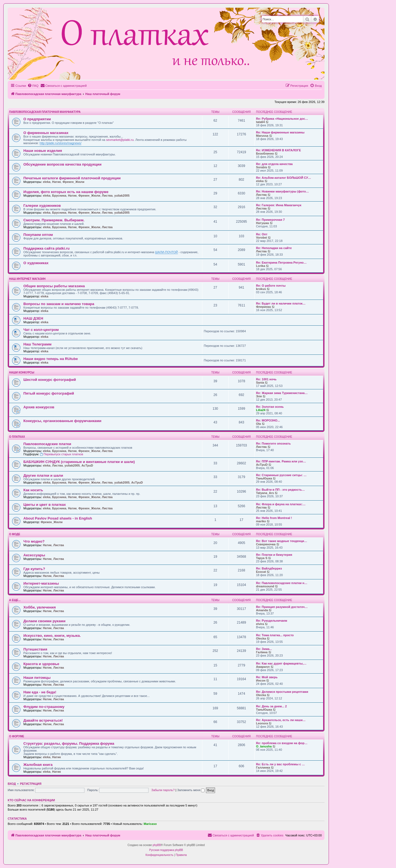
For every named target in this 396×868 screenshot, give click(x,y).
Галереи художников (42, 206)
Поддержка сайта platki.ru (46, 248)
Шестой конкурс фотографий (50, 380)
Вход (12, 784)
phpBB (157, 845)
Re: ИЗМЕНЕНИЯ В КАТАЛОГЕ (278, 150)
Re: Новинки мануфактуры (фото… (282, 191)
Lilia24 (261, 410)
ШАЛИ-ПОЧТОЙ (167, 252)
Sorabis (262, 167)
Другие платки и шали (43, 475)
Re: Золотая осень (270, 407)
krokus (261, 289)
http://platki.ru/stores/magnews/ (61, 143)
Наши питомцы (37, 678)
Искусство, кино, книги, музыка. (52, 636)
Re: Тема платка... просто (275, 635)
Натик (57, 182)
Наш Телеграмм (37, 344)
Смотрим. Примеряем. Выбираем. (54, 220)
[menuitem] (33, 86)
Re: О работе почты (271, 286)
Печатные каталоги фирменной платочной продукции (72, 178)
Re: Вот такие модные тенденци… (282, 541)
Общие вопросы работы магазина (54, 286)
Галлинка (263, 767)
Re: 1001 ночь (266, 379)
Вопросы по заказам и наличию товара (59, 304)
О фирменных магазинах (46, 133)
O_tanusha (264, 746)
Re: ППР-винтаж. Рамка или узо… (281, 461)
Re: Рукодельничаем (272, 621)
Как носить (33, 490)
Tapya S (262, 558)
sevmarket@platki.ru (120, 140)
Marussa (262, 136)
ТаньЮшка (264, 478)
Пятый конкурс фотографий (49, 393)
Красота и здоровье (41, 664)
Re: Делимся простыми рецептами (282, 692)
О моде (15, 534)
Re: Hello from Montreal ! (274, 518)
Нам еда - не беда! (40, 692)
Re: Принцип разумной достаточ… (282, 607)
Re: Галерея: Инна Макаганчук (279, 205)
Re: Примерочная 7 (270, 220)
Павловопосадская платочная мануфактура (45, 112)
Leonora (262, 723)
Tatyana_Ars (265, 493)
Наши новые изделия (43, 151)
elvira (260, 624)
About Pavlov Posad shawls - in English (58, 518)
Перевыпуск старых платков (61, 454)
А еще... (15, 600)
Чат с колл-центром (41, 330)
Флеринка (263, 307)
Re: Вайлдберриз (269, 568)
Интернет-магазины (41, 583)
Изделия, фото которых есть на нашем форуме (66, 192)
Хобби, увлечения (40, 607)
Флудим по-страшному (44, 707)
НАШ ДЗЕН (33, 318)
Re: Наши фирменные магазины (280, 132)
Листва (107, 196)
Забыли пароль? (163, 790)
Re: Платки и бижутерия (274, 555)
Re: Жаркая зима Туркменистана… (282, 393)
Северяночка (266, 544)
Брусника (59, 196)
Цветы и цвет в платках (45, 505)
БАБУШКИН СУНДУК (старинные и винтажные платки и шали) (79, 462)
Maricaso (150, 824)
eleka (47, 182)
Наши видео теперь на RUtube (51, 359)
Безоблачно (265, 153)
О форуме (17, 736)
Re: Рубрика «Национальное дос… (282, 119)
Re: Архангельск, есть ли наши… (281, 720)
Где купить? (34, 569)
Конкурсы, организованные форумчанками (62, 421)
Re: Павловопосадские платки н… (282, 583)
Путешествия (35, 649)
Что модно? (34, 541)
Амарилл (263, 667)
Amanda (262, 610)
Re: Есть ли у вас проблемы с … (280, 764)
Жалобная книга (38, 765)
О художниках (36, 263)
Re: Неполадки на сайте (274, 248)
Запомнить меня (191, 790)
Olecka (261, 638)
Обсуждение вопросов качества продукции (62, 164)
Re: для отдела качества (274, 164)
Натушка (262, 223)
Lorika (261, 266)
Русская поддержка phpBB (166, 850)
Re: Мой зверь (267, 677)
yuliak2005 (122, 196)
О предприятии (37, 119)
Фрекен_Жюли (73, 182)
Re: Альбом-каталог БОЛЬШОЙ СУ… (284, 178)
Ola (258, 424)
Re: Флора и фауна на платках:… (281, 504)
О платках (17, 437)
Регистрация (31, 784)
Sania (260, 383)
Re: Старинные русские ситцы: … (281, 475)
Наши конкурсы (22, 372)
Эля (259, 396)
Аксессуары (34, 555)
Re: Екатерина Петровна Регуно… (281, 263)
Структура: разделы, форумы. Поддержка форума (69, 743)
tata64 (260, 122)
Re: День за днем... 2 (271, 706)
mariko (261, 521)
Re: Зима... (264, 649)
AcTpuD (87, 465)
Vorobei (262, 238)
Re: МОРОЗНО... (268, 420)
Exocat (261, 572)
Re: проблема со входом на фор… (282, 743)
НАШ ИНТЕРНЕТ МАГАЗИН (27, 279)
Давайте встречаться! (43, 720)
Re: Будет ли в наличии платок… (281, 303)
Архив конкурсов (39, 407)
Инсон (261, 680)
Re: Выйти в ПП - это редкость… (280, 490)
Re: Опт (262, 234)
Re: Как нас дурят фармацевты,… (281, 663)
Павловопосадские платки (47, 444)
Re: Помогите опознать (273, 443)
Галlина (262, 652)
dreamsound (265, 586)
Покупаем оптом (38, 235)
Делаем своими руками (44, 621)
